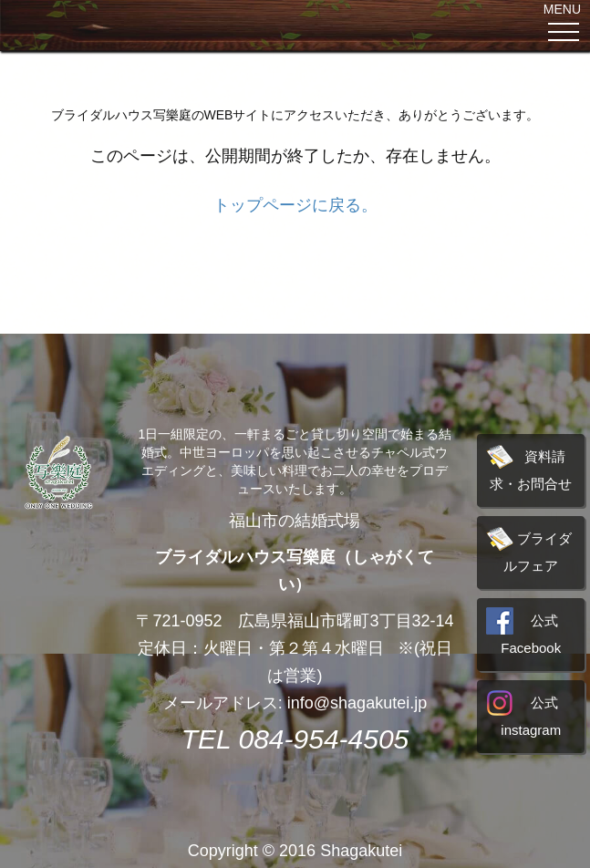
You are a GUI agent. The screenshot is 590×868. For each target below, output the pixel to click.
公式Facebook (522, 631)
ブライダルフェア (530, 549)
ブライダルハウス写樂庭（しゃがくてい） (295, 571)
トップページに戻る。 (295, 205)
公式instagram (522, 713)
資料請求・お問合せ (530, 467)
